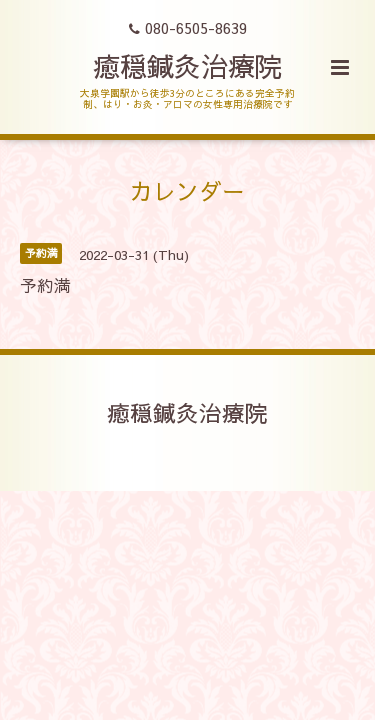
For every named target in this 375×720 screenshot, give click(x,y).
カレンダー (187, 190)
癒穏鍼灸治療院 (187, 65)
